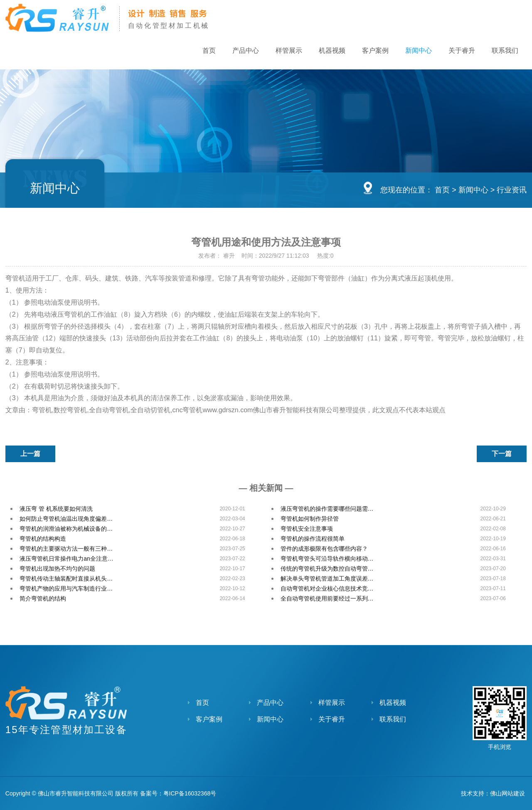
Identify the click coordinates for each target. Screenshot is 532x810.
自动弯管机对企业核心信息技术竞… (327, 588)
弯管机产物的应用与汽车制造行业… (66, 588)
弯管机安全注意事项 (307, 529)
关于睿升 (462, 50)
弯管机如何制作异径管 (310, 519)
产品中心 (246, 50)
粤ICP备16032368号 (190, 793)
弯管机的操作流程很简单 (313, 539)
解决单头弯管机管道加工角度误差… (327, 579)
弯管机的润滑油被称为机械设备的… (66, 529)
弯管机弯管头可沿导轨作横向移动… (327, 559)
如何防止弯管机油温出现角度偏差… (66, 519)
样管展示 (289, 50)
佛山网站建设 (507, 793)
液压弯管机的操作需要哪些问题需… (327, 509)
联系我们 (505, 50)
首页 (209, 50)
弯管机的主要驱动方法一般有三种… (66, 549)
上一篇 (30, 454)
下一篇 (502, 454)
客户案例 (375, 50)
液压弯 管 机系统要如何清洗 (56, 509)
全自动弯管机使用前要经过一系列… (327, 598)
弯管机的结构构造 (43, 539)
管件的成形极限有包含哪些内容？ (324, 549)
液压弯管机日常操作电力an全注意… (66, 559)
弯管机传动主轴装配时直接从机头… (66, 579)
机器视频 (332, 50)
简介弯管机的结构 (43, 598)
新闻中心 (419, 50)
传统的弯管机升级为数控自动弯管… (327, 569)
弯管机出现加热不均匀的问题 (57, 569)
